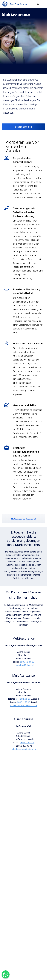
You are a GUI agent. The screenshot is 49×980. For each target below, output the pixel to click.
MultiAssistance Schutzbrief (23, 519)
